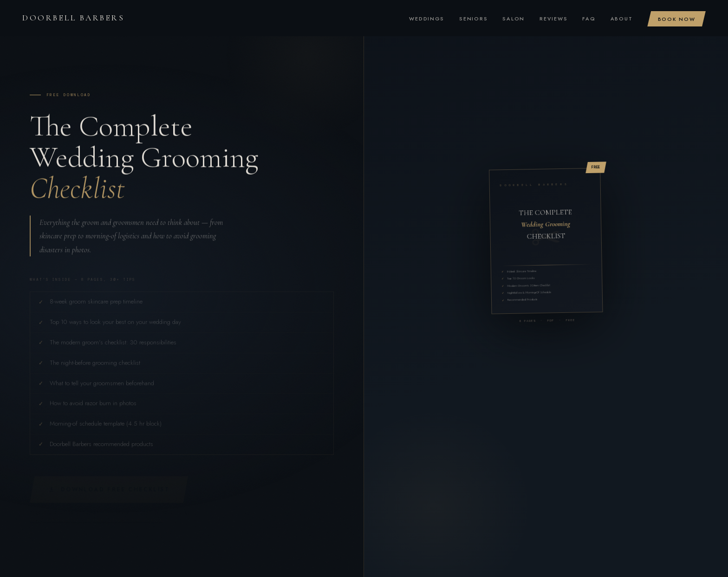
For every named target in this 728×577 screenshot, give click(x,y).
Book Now (677, 19)
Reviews (553, 19)
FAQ (589, 19)
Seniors (473, 19)
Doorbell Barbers (73, 18)
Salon (513, 19)
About (622, 19)
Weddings (427, 19)
